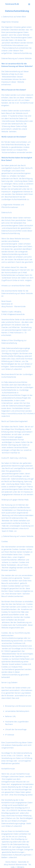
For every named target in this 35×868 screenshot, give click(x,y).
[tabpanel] (17, 434)
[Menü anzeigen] (29, 4)
